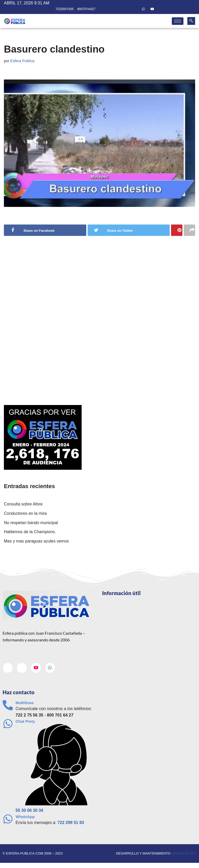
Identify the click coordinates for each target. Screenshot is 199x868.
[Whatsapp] (144, 9)
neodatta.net (184, 853)
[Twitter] (134, 9)
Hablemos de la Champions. (30, 532)
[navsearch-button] (191, 21)
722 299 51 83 (71, 823)
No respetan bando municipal (31, 523)
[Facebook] (126, 9)
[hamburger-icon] (178, 21)
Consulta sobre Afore (23, 504)
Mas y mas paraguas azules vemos (36, 541)
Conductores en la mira (25, 513)
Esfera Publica (22, 61)
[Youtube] (152, 9)
